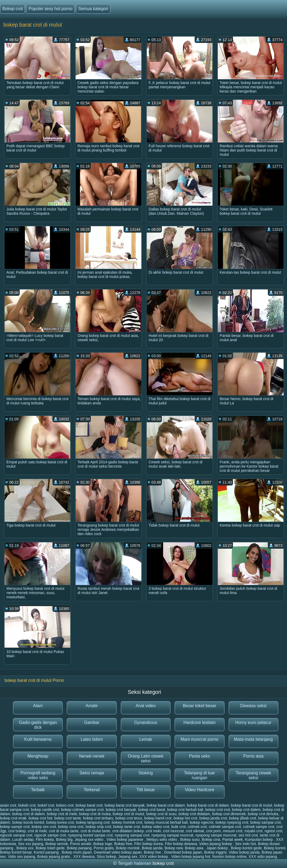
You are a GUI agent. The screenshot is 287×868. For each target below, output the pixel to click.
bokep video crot (156, 827)
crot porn (213, 831)
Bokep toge (103, 844)
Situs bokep (106, 857)
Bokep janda (152, 848)
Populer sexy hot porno (50, 9)
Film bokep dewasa (181, 844)
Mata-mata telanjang (253, 739)
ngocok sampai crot (16, 835)
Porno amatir (81, 844)
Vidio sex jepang (22, 857)
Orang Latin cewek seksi (145, 758)
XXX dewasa (84, 857)
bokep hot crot (185, 818)
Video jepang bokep (216, 844)
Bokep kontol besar (16, 852)
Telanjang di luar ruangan (200, 775)
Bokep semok (57, 844)
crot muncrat (173, 831)
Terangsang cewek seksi (253, 775)
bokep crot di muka (95, 814)
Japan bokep (218, 848)
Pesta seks (199, 756)
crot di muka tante (64, 831)
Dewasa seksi (253, 706)
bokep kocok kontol (28, 822)
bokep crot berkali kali (185, 810)
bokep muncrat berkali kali (166, 822)
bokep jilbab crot (243, 818)
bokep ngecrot (202, 822)
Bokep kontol (275, 848)
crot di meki (37, 831)
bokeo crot (65, 805)
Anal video (146, 706)
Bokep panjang (79, 848)
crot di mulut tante (95, 831)
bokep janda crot (213, 818)
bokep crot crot (218, 810)
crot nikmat (195, 831)
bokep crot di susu (161, 814)
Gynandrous (145, 722)
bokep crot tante (68, 818)
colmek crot (197, 827)
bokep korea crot (60, 822)
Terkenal (92, 790)
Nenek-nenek (92, 756)
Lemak (146, 739)
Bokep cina (211, 839)
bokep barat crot (89, 805)
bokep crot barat (152, 810)
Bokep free (123, 844)
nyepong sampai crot (132, 835)
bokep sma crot (71, 827)
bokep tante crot (126, 827)
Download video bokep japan (118, 852)
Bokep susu (190, 839)
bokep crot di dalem (28, 814)
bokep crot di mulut (128, 814)
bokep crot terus (129, 818)
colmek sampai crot (225, 827)
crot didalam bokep (128, 831)
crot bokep (17, 831)
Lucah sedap (23, 839)
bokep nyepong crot (232, 822)
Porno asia (254, 756)
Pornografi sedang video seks (38, 775)
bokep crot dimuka (263, 814)
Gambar (92, 722)
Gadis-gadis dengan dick (38, 725)
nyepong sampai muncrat (172, 835)
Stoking (145, 773)
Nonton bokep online (229, 857)
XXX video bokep (154, 857)
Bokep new (174, 848)
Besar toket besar (200, 706)
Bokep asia (194, 848)
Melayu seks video (162, 839)
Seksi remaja (92, 773)
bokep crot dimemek (229, 814)
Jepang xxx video (89, 839)
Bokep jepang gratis (54, 857)
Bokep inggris (216, 852)
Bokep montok (128, 848)
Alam (38, 706)
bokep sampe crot (15, 827)
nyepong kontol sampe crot (90, 835)
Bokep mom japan (77, 852)
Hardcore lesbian (200, 722)
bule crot (179, 827)
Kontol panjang (47, 852)
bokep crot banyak (121, 810)
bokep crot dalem (246, 810)
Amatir (92, 706)
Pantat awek (233, 839)
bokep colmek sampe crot (83, 810)
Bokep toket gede (50, 848)
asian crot (8, 805)
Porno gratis (104, 848)
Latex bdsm (92, 739)
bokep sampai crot (265, 822)
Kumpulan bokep (259, 839)
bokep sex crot (44, 827)
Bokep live (153, 852)
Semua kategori (93, 9)
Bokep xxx (25, 848)
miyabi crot (253, 831)
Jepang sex (128, 857)
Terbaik (38, 790)
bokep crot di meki (62, 814)
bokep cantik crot (45, 810)
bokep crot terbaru (98, 818)
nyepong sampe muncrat (216, 835)
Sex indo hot (245, 844)
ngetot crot (273, 831)
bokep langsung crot (93, 822)
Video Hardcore (200, 790)
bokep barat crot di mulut (252, 805)
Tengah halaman (135, 863)
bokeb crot (27, 805)
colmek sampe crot (259, 827)
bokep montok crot (127, 822)
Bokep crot (13, 9)
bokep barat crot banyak (125, 805)
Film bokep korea (148, 844)
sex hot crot (248, 835)
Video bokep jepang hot (191, 857)
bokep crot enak (13, 818)
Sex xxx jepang (31, 844)
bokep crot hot (40, 818)
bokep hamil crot (158, 818)
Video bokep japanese (125, 839)
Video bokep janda (244, 852)
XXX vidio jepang (263, 857)
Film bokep (45, 839)
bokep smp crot (98, 827)
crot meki (153, 831)
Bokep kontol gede (246, 848)
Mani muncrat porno (199, 739)
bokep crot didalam (194, 814)
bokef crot (46, 805)
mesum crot (233, 831)
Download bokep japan (183, 852)
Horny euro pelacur (253, 722)
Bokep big (64, 839)
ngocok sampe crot (50, 835)
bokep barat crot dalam (166, 805)
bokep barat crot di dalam (208, 805)
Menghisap (38, 756)
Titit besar (146, 790)
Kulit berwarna (38, 739)
